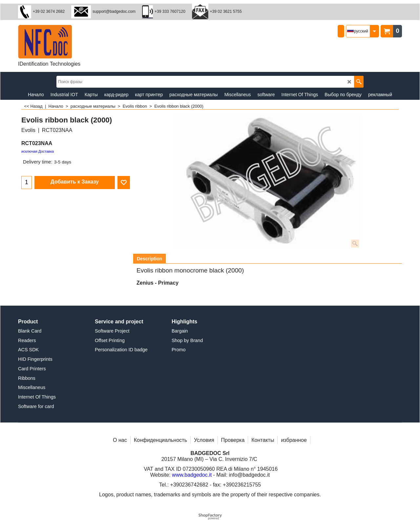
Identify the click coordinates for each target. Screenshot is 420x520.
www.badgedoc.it (192, 475)
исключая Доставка (38, 151)
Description (149, 259)
